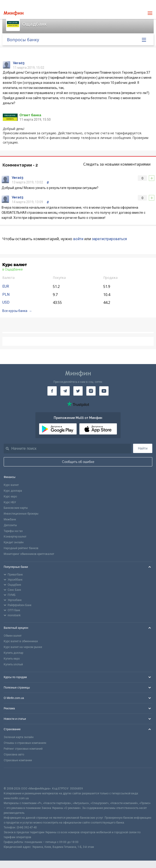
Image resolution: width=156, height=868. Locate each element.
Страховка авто (14, 755)
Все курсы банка (15, 311)
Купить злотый (13, 664)
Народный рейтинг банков (21, 548)
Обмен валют (13, 636)
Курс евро (10, 497)
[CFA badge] (14, 777)
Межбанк (10, 519)
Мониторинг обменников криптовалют (29, 554)
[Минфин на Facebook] (52, 391)
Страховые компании (18, 760)
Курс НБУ (10, 502)
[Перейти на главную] (14, 13)
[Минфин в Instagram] (91, 391)
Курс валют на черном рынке (23, 647)
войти (78, 239)
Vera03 (19, 63)
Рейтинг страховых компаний (23, 749)
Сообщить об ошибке (78, 462)
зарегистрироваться (109, 239)
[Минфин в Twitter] (78, 391)
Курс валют (11, 485)
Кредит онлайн (14, 542)
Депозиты (10, 525)
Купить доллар (13, 653)
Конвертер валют (15, 537)
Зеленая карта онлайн (19, 737)
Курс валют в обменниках (21, 641)
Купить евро (12, 659)
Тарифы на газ (13, 531)
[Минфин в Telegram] (65, 391)
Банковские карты (16, 508)
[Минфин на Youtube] (104, 391)
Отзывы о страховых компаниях (25, 743)
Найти (143, 448)
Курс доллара (13, 491)
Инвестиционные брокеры (21, 514)
